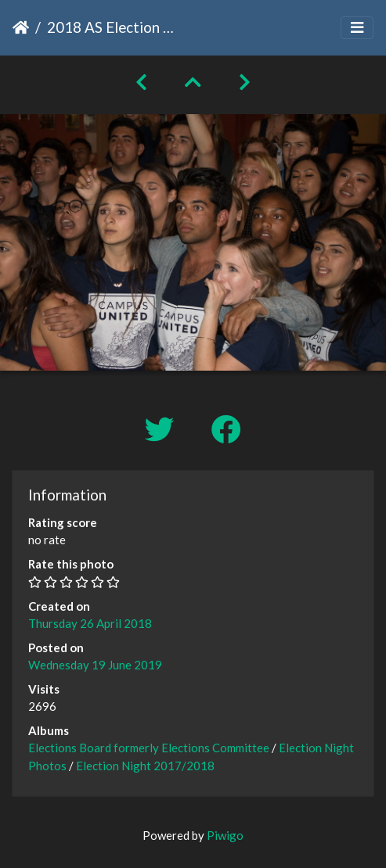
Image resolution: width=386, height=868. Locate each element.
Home (21, 27)
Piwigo (225, 835)
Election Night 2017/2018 (145, 766)
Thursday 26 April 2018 (90, 623)
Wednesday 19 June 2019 (95, 665)
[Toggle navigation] (357, 28)
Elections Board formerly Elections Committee (149, 748)
